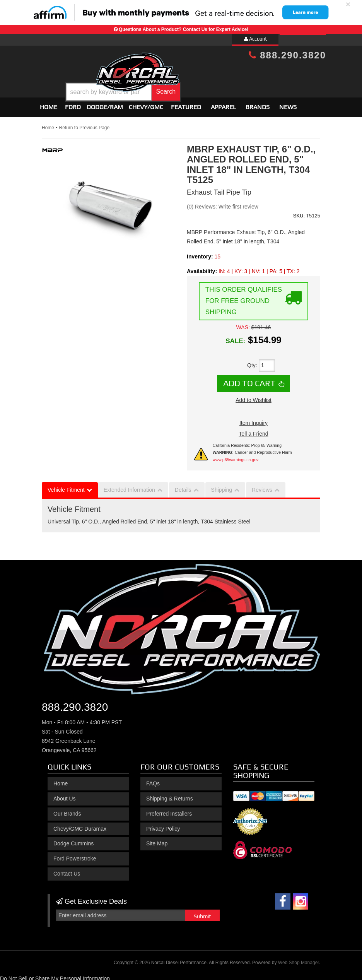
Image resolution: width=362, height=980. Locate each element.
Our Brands (67, 810)
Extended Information (129, 486)
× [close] (348, 4)
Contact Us (67, 870)
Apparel (223, 103)
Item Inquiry (254, 419)
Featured (186, 103)
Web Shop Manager (299, 959)
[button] (193, 86)
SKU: (299, 212)
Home (49, 103)
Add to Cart (249, 380)
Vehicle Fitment (66, 486)
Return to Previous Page (84, 124)
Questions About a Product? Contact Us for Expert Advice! (184, 29)
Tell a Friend (253, 430)
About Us (65, 795)
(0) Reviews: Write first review (223, 203)
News (288, 103)
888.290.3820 (287, 55)
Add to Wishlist (254, 397)
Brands (258, 103)
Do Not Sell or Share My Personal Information (55, 975)
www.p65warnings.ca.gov (236, 456)
